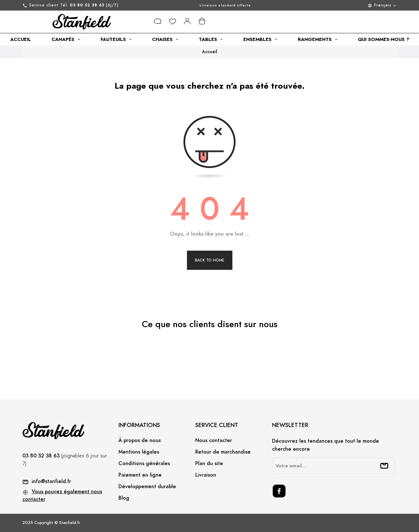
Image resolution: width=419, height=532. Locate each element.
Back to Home (210, 260)
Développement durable (147, 487)
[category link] (21, 39)
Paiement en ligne (140, 475)
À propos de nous (140, 440)
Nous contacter (214, 440)
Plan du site (209, 463)
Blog (124, 498)
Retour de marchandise (223, 452)
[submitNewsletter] (384, 466)
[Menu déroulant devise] (353, 5)
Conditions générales (144, 463)
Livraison (206, 475)
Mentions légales (139, 452)
